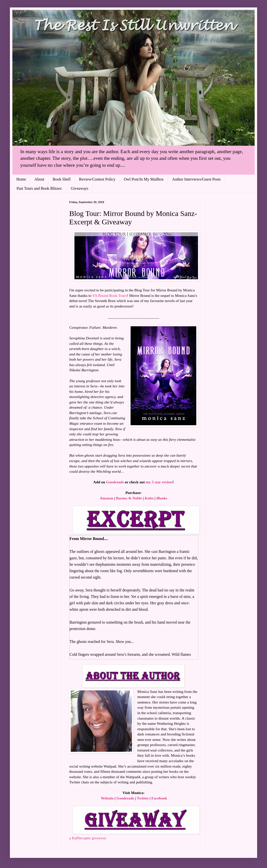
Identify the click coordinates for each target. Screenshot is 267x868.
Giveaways (79, 188)
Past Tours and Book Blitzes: (39, 188)
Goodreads (115, 482)
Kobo (149, 498)
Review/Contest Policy (97, 179)
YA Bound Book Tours (110, 295)
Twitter (143, 798)
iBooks (162, 498)
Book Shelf (62, 179)
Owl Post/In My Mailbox (144, 179)
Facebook (159, 798)
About (39, 179)
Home (21, 179)
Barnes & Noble (129, 498)
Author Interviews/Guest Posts (196, 179)
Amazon (106, 498)
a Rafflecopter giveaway (88, 838)
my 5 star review (159, 482)
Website (107, 798)
